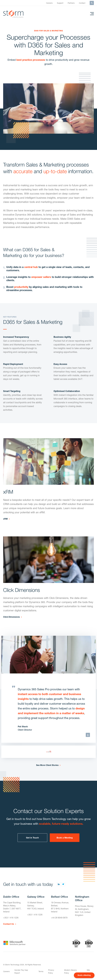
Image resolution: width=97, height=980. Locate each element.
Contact (82, 3)
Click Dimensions (11, 617)
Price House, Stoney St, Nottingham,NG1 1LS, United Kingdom (84, 911)
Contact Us (9, 924)
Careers (49, 3)
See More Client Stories (47, 765)
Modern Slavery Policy (70, 971)
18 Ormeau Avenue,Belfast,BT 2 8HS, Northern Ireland (60, 907)
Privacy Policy (51, 971)
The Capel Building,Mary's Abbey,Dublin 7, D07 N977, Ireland (12, 907)
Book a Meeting (65, 838)
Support (60, 3)
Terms (41, 971)
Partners (71, 3)
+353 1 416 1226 (11, 918)
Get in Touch (32, 838)
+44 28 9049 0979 (59, 918)
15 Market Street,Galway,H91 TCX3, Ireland (35, 906)
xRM (5, 519)
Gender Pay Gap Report (21, 971)
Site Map (89, 971)
